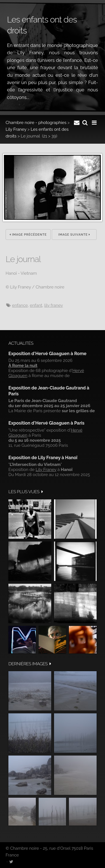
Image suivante (74, 235)
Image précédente (28, 235)
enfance (20, 305)
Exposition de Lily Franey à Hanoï (43, 458)
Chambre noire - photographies (36, 123)
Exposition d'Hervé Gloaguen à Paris (46, 423)
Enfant (36, 305)
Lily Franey (16, 129)
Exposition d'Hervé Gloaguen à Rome (47, 354)
